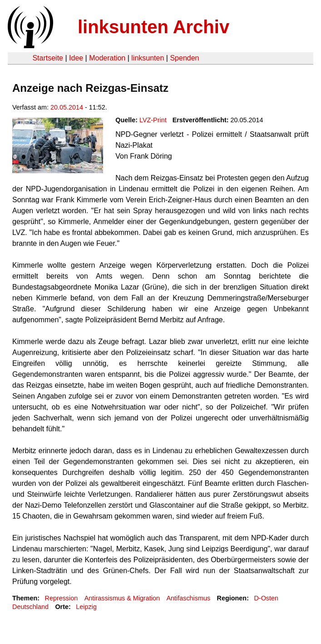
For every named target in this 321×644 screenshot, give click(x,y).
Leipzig (86, 607)
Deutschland (30, 607)
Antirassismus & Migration (122, 598)
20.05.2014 (67, 107)
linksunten (148, 58)
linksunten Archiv (153, 27)
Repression (61, 598)
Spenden (184, 58)
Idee (76, 58)
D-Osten (266, 598)
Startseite (48, 58)
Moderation (107, 58)
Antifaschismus (188, 598)
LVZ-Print (153, 120)
